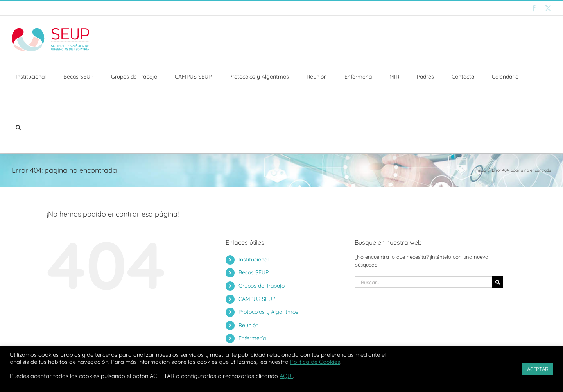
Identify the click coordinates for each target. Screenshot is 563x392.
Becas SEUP (254, 272)
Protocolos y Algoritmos (268, 312)
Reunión (249, 325)
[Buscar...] (423, 282)
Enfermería (252, 338)
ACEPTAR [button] (538, 369)
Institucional (254, 260)
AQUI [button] (286, 376)
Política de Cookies (315, 362)
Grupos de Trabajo (262, 286)
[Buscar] (498, 282)
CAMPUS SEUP (257, 299)
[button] (18, 127)
